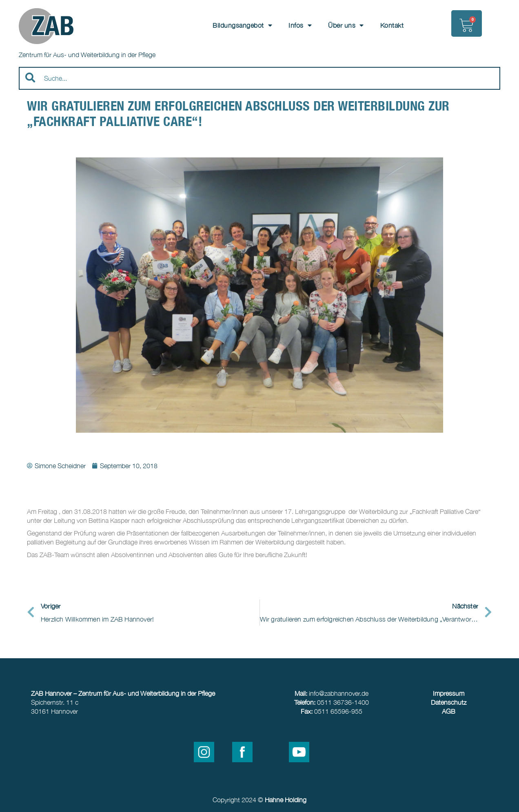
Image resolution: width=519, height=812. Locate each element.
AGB (449, 711)
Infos (300, 25)
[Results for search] (259, 94)
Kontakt (392, 25)
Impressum (449, 693)
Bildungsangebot (242, 25)
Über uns (346, 25)
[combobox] (259, 78)
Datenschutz (449, 702)
